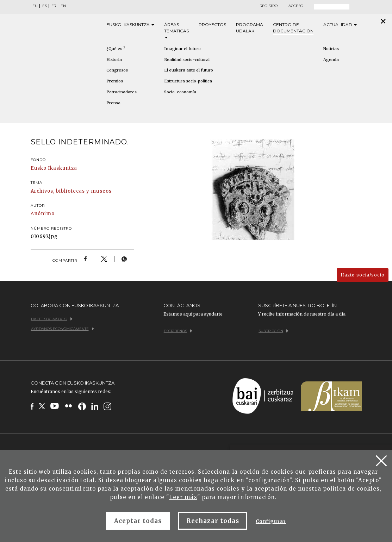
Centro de (293, 28)
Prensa (113, 103)
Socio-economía (180, 92)
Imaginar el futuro (182, 49)
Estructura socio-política (188, 81)
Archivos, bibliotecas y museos (71, 191)
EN (63, 6)
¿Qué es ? (116, 49)
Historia (114, 60)
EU (35, 6)
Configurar (271, 521)
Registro (269, 6)
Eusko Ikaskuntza (54, 168)
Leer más (183, 497)
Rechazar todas (213, 521)
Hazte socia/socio (363, 275)
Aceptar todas (138, 521)
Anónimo (43, 214)
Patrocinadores (122, 92)
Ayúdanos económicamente (63, 329)
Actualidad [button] (340, 24)
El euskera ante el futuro (189, 70)
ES (45, 6)
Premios (115, 81)
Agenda (331, 60)
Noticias (331, 49)
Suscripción (273, 331)
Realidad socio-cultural (187, 60)
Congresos (117, 70)
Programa (250, 28)
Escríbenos (178, 331)
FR (54, 6)
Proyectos (212, 24)
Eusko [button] (130, 25)
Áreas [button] (176, 30)
